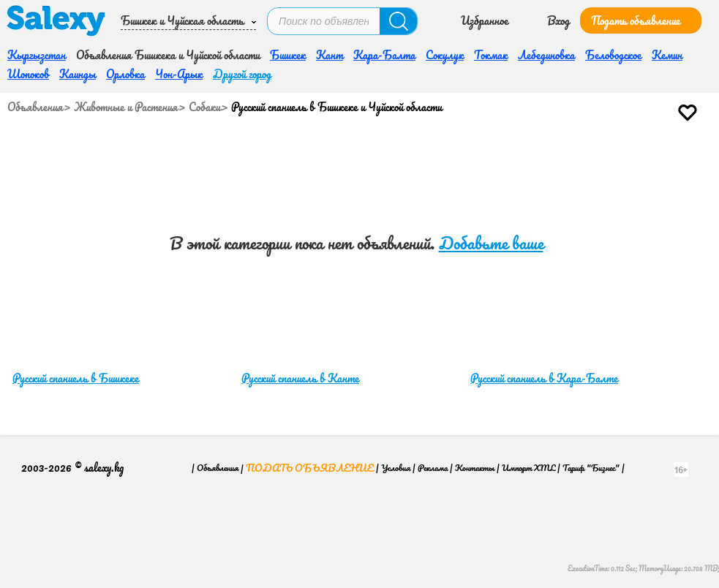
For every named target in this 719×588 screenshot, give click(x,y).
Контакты (475, 468)
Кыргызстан (37, 55)
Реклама (433, 468)
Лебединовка (546, 55)
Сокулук (445, 55)
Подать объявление (636, 20)
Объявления (35, 107)
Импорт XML (528, 468)
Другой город (242, 74)
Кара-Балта (384, 55)
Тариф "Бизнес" (591, 468)
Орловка (125, 74)
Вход (558, 20)
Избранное (485, 20)
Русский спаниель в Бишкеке (76, 378)
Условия (396, 468)
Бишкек (288, 55)
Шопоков (28, 74)
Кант (330, 55)
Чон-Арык (179, 74)
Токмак (491, 55)
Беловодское (613, 55)
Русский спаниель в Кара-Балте (544, 378)
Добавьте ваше (491, 243)
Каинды (78, 74)
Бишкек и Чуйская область (182, 20)
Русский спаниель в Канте (300, 378)
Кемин (667, 55)
